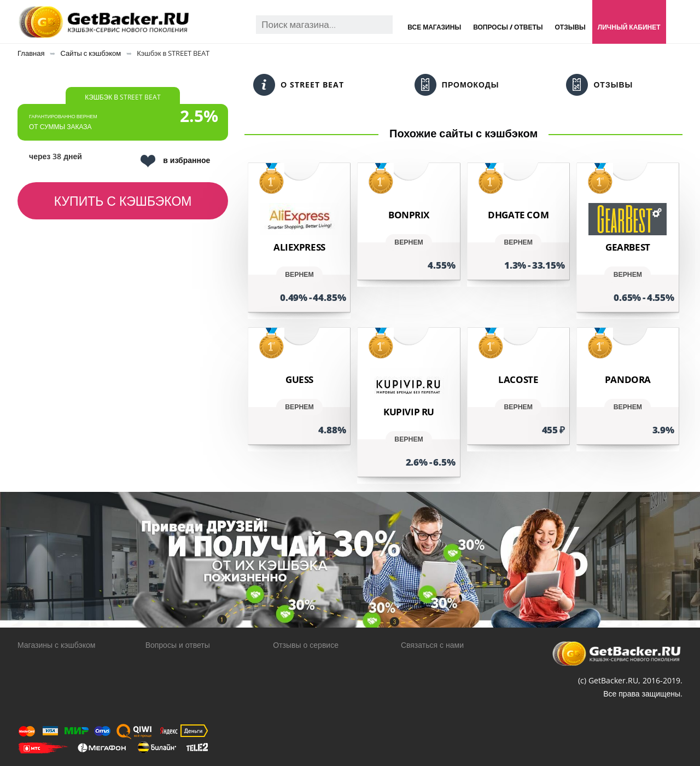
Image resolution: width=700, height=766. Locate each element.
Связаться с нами (432, 645)
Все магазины (434, 27)
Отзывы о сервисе (306, 645)
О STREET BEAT (299, 85)
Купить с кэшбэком (123, 201)
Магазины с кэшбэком (56, 645)
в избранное (175, 161)
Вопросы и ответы (178, 645)
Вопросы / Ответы (508, 27)
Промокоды (457, 85)
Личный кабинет (629, 27)
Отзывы (570, 27)
